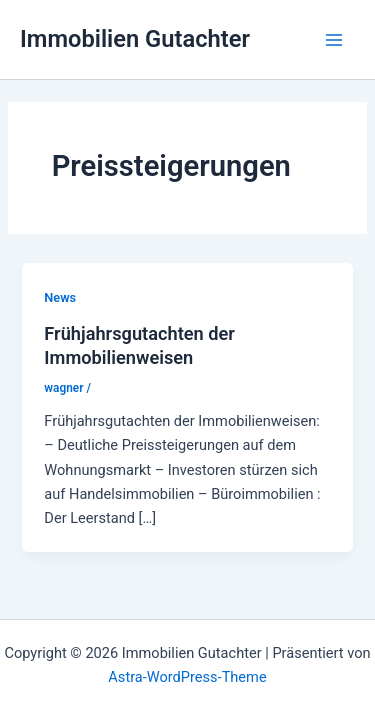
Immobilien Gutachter (135, 39)
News (60, 297)
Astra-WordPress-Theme (187, 677)
